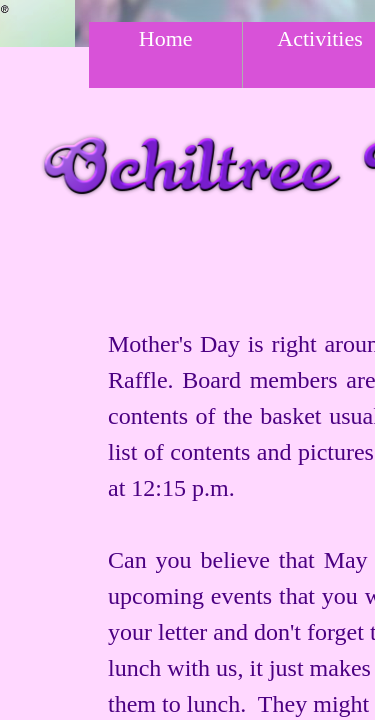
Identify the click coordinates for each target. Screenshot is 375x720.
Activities (320, 38)
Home (166, 38)
